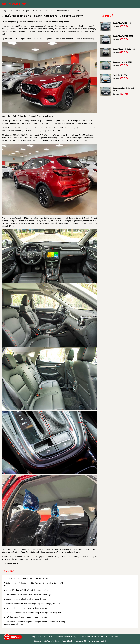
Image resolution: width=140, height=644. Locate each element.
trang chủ (6, 11)
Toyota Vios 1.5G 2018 (122, 23)
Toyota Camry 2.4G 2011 (122, 62)
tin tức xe (17, 11)
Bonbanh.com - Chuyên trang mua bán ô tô (89, 641)
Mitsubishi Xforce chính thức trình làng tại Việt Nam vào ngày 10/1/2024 (32, 604)
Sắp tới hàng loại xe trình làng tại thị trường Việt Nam (25, 599)
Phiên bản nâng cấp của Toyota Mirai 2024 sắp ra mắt (26, 617)
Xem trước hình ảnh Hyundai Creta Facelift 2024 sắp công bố (28, 595)
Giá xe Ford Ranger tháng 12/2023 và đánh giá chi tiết (26, 608)
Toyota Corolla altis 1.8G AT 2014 (123, 89)
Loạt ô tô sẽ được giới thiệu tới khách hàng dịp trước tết (26, 578)
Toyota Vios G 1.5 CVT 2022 (124, 49)
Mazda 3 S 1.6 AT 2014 (122, 75)
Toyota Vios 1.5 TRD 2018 (123, 36)
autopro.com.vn (13, 564)
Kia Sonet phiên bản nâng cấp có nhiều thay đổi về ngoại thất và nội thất (33, 613)
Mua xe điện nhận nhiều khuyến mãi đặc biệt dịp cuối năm (27, 590)
